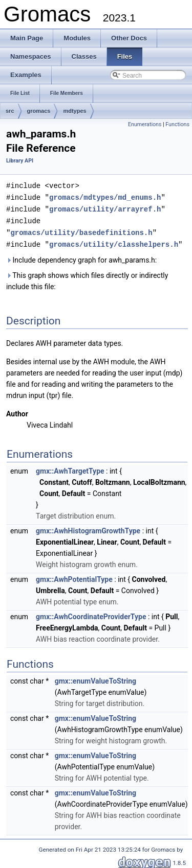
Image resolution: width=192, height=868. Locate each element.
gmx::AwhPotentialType (74, 576)
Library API (20, 161)
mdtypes (74, 111)
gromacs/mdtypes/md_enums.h (105, 196)
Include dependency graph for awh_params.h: (81, 257)
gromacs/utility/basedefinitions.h (81, 230)
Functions (177, 124)
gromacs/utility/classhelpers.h (114, 241)
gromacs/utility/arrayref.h (105, 208)
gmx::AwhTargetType (70, 468)
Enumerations (145, 124)
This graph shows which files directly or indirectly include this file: (87, 278)
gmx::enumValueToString (95, 678)
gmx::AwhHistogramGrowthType (88, 528)
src (10, 111)
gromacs (39, 111)
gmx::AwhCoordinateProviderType (91, 614)
